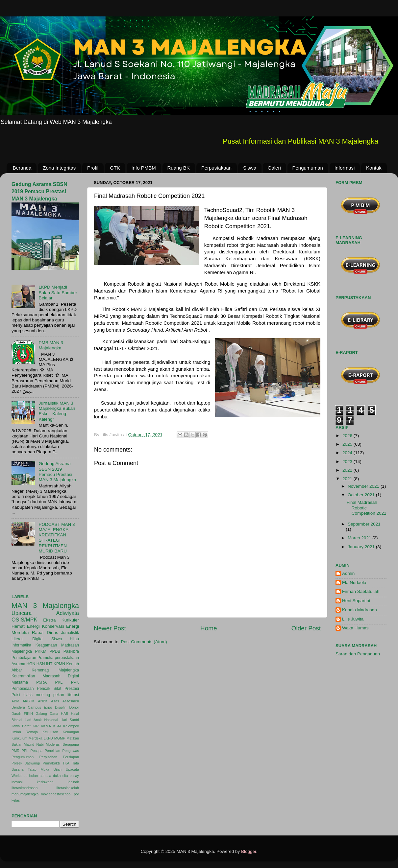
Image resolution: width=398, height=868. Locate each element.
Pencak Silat (49, 689)
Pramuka (46, 658)
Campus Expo (40, 707)
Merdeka (20, 633)
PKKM (40, 651)
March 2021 (360, 538)
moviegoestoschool (56, 794)
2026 (348, 436)
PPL (25, 751)
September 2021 (364, 524)
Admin (348, 573)
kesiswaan (45, 782)
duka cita (60, 776)
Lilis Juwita (353, 619)
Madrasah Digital (61, 676)
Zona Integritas (59, 168)
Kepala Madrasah (360, 610)
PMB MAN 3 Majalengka (51, 345)
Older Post (306, 628)
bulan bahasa (40, 776)
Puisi (16, 695)
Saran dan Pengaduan (358, 654)
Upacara (22, 613)
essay (74, 776)
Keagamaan (46, 645)
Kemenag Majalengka (55, 670)
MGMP (60, 738)
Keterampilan (23, 676)
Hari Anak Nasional (41, 720)
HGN (31, 664)
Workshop (19, 776)
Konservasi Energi (60, 626)
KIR (36, 726)
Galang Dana (47, 714)
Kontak (374, 168)
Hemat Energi (26, 626)
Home (209, 628)
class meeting (37, 695)
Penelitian (52, 751)
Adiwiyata (68, 613)
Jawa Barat (21, 726)
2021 (348, 479)
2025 (348, 444)
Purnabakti (51, 763)
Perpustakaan (217, 168)
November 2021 (364, 486)
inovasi (17, 782)
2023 (348, 462)
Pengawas (71, 751)
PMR (15, 751)
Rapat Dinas (45, 633)
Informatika (21, 645)
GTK (115, 168)
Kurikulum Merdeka (27, 738)
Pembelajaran (24, 658)
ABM (15, 701)
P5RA (41, 682)
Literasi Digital (27, 639)
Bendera (18, 707)
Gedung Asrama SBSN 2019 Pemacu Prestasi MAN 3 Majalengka (39, 191)
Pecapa (36, 751)
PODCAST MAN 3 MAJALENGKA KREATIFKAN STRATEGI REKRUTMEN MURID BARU (57, 538)
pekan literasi (66, 695)
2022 (348, 470)
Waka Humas (355, 628)
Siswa (250, 168)
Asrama (18, 664)
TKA (66, 763)
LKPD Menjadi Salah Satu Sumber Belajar (58, 292)
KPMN (59, 664)
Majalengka (22, 651)
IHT (49, 664)
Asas (55, 701)
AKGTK (29, 701)
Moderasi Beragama (62, 744)
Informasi (345, 168)
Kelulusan (50, 732)
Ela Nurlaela (354, 583)
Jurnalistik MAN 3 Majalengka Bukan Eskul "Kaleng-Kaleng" (57, 411)
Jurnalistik (70, 633)
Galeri (274, 168)
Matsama (20, 682)
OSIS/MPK (24, 620)
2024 (348, 453)
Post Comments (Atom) (144, 642)
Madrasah (70, 645)
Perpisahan (49, 757)
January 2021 (362, 547)
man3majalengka (25, 794)
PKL (59, 682)
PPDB (55, 651)
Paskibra (71, 651)
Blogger (249, 851)
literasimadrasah (25, 788)
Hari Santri (70, 720)
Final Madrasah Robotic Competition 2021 (367, 508)
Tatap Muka (38, 769)
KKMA (46, 726)
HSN (41, 664)
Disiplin (61, 707)
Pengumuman (308, 168)
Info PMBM (144, 168)
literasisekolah (68, 788)
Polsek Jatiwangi (26, 763)
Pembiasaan (23, 689)
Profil (93, 168)
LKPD (48, 738)
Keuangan (71, 732)
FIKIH (29, 714)
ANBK (43, 701)
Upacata (72, 769)
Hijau (74, 639)
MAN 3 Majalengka (45, 606)
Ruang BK (179, 168)
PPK (75, 682)
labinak (73, 782)
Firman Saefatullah (361, 591)
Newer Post (110, 628)
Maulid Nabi (34, 744)
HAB (64, 714)
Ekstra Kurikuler (61, 620)
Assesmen (71, 701)
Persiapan (71, 757)
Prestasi (72, 689)
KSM (57, 726)
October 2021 (362, 495)
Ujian (58, 769)
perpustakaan (67, 658)
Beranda (22, 168)
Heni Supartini (356, 601)
